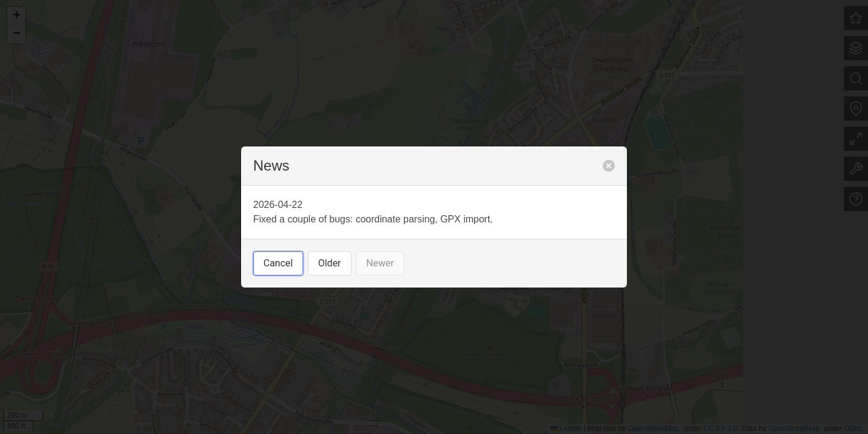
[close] (609, 166)
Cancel (278, 263)
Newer (380, 263)
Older (330, 263)
